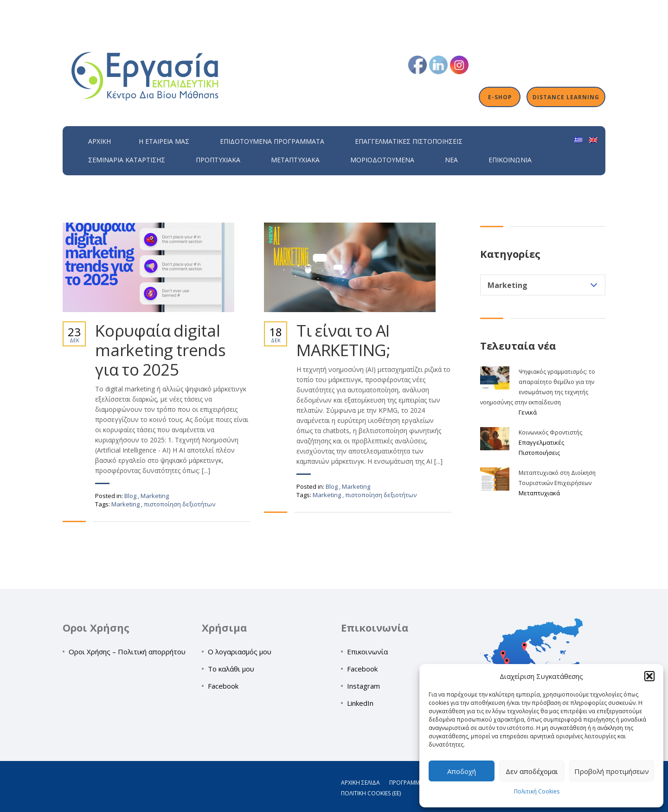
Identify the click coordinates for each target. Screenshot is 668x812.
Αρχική (100, 141)
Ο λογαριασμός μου (240, 652)
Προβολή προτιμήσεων (612, 771)
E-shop (500, 97)
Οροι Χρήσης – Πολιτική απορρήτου (127, 652)
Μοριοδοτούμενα (382, 160)
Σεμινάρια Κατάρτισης (127, 160)
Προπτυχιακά (218, 160)
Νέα (451, 160)
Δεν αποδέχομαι (532, 771)
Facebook (223, 686)
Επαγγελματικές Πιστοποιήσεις (409, 141)
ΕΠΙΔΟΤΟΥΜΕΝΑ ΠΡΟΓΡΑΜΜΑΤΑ (272, 141)
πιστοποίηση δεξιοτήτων (180, 504)
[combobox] (543, 285)
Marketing (155, 496)
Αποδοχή (462, 771)
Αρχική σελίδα (360, 783)
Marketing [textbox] (507, 285)
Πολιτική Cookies (537, 791)
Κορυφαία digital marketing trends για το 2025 (161, 350)
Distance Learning (566, 97)
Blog (130, 496)
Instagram (363, 686)
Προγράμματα (410, 783)
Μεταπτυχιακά (295, 160)
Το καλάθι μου (231, 669)
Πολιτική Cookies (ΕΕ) (371, 793)
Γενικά (528, 412)
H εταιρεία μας (164, 141)
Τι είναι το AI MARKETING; (344, 340)
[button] (649, 676)
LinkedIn (360, 703)
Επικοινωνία (510, 160)
